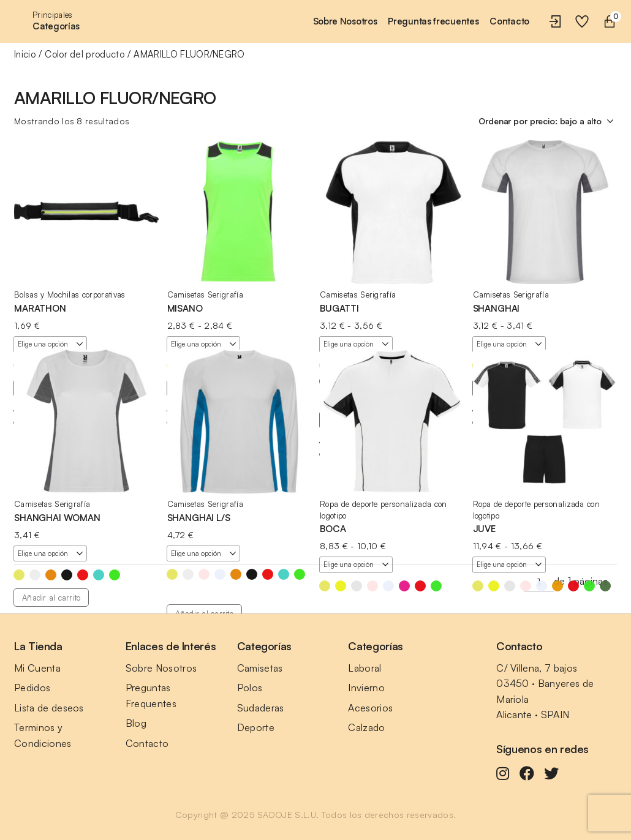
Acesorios (370, 708)
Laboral (365, 668)
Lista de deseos (49, 708)
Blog (136, 723)
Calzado (366, 727)
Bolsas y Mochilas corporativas (70, 294)
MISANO (185, 308)
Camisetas (260, 668)
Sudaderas (261, 708)
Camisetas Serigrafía (205, 294)
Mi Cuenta (37, 668)
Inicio (25, 54)
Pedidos (32, 688)
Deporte (256, 727)
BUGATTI (339, 308)
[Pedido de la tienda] (548, 121)
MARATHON (40, 308)
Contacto (147, 743)
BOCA (333, 529)
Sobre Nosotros (161, 668)
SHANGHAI (497, 308)
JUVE (484, 529)
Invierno (366, 688)
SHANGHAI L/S (199, 518)
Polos (250, 688)
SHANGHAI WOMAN (57, 518)
